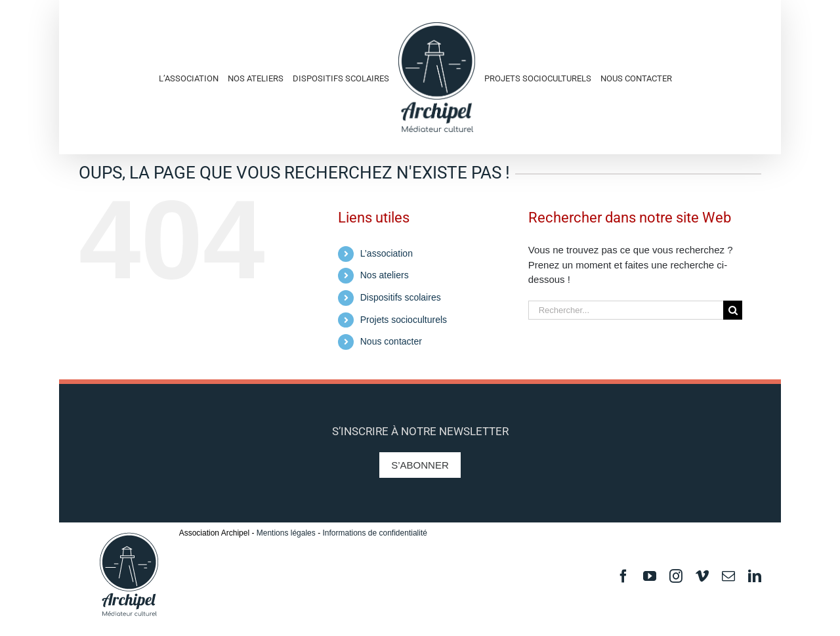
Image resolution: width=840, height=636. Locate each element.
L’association (387, 253)
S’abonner (420, 465)
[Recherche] (733, 310)
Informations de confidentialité (374, 533)
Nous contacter (391, 341)
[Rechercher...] (626, 310)
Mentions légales (286, 533)
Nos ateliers (385, 275)
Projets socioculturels (404, 320)
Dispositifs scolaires (401, 297)
